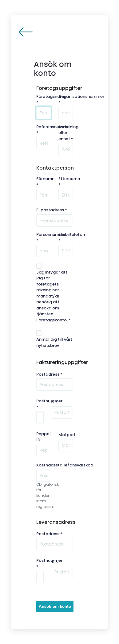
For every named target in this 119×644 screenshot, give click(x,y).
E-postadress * (52, 210)
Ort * (56, 402)
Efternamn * (69, 182)
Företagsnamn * (51, 100)
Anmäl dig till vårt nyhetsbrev (54, 342)
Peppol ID (44, 437)
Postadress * (49, 374)
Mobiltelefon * (72, 238)
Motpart (67, 435)
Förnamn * (45, 182)
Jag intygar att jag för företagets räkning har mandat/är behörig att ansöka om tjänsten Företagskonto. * (54, 296)
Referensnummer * (54, 130)
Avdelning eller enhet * (68, 133)
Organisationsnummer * (81, 100)
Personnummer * (52, 238)
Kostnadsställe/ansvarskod (65, 465)
